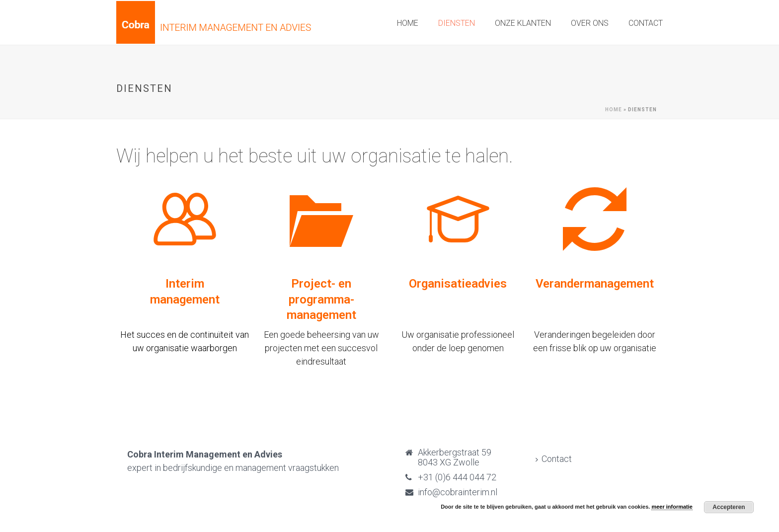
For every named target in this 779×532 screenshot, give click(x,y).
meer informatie (672, 507)
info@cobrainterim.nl (458, 492)
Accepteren (729, 507)
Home (408, 23)
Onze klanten (523, 23)
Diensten (457, 23)
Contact (646, 23)
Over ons (590, 23)
